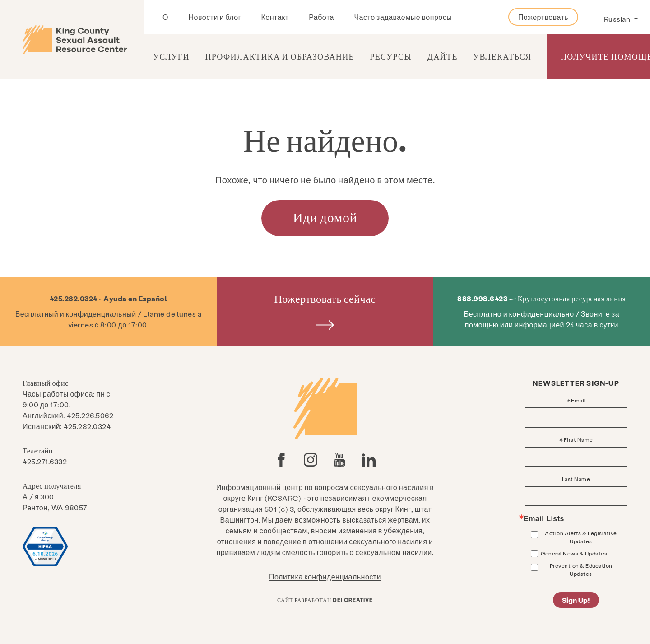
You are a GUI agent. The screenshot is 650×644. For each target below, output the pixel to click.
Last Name (576, 479)
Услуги (171, 56)
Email (578, 400)
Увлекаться (502, 56)
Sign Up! (576, 600)
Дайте (443, 56)
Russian (618, 19)
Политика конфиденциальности (325, 576)
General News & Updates (574, 553)
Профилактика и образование (279, 56)
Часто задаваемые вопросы (403, 17)
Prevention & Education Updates (581, 569)
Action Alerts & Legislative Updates (581, 537)
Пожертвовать (543, 17)
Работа (321, 17)
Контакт (275, 17)
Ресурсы (391, 56)
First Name (578, 439)
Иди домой (325, 217)
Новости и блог (215, 17)
